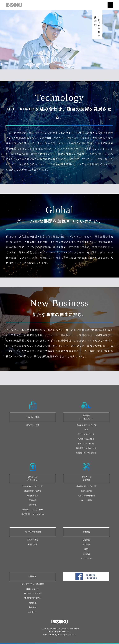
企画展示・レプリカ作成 (33, 510)
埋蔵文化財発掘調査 (33, 491)
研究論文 (86, 554)
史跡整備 (33, 505)
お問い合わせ (86, 558)
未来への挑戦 (33, 540)
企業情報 (86, 532)
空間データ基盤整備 (86, 479)
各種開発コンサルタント (86, 453)
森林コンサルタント (86, 444)
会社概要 (86, 540)
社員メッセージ (33, 589)
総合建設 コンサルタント (86, 417)
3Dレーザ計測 (86, 500)
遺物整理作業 (33, 496)
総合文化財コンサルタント (33, 479)
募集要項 (33, 607)
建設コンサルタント (86, 434)
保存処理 (33, 500)
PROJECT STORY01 (33, 593)
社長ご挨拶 (33, 544)
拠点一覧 (86, 544)
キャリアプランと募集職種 (33, 584)
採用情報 (33, 576)
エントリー (33, 612)
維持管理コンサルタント (86, 448)
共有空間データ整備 (86, 496)
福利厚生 (33, 603)
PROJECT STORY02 (33, 598)
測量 (86, 430)
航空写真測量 (86, 491)
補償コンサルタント (86, 439)
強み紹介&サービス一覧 (86, 425)
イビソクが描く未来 (33, 532)
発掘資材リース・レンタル (33, 514)
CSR (86, 549)
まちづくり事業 (33, 417)
